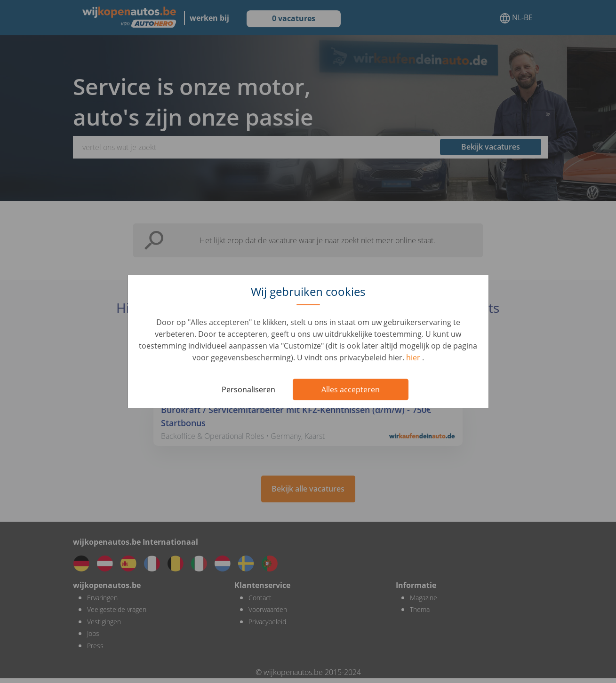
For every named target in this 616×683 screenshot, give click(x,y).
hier (414, 357)
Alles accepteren (351, 389)
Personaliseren (248, 389)
